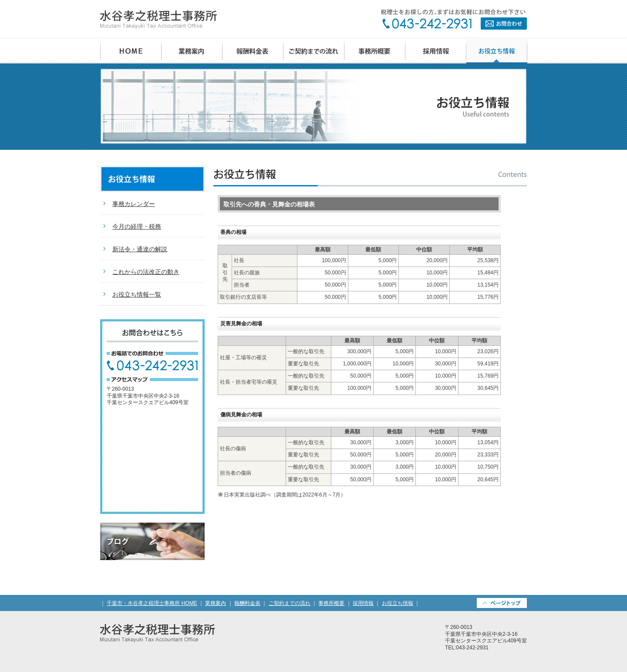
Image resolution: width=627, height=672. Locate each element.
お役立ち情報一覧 (137, 294)
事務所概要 (375, 51)
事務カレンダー (134, 204)
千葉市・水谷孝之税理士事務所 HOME (131, 51)
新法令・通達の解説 (140, 249)
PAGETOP (502, 603)
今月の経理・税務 (137, 226)
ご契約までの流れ (314, 51)
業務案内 (192, 51)
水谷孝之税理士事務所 (158, 20)
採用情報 (436, 51)
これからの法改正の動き (146, 272)
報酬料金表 (253, 51)
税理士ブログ (152, 541)
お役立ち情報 (497, 51)
